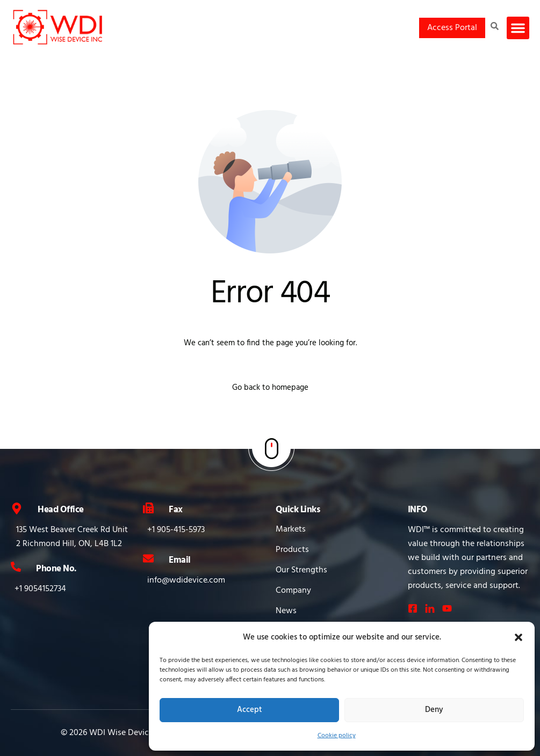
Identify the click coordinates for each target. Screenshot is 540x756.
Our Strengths (301, 570)
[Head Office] (17, 508)
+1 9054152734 (40, 589)
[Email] (148, 558)
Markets (291, 529)
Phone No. (56, 569)
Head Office (61, 510)
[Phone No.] (16, 567)
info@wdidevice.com (186, 580)
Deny (434, 710)
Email (180, 560)
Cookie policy (337, 736)
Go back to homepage (270, 388)
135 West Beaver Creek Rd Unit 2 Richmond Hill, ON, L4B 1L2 (72, 537)
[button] (519, 637)
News (286, 611)
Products (292, 550)
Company (293, 591)
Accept (250, 710)
